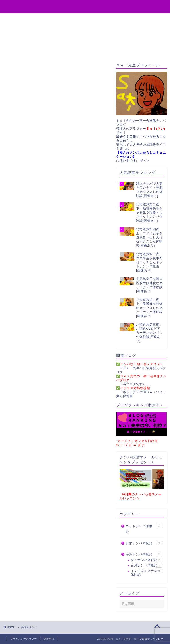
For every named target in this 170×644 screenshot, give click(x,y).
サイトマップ (137, 19)
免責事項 (49, 639)
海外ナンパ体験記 (144, 554)
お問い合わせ (105, 19)
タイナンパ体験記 (147, 560)
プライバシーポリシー (23, 639)
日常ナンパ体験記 (144, 543)
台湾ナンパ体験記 (147, 565)
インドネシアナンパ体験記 (147, 573)
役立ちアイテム (35, 19)
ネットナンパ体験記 (144, 529)
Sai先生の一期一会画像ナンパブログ (85, 6)
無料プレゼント (71, 19)
